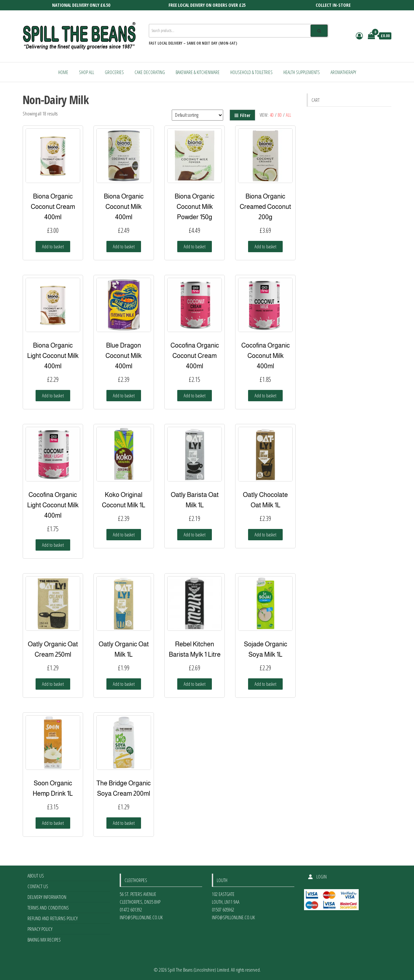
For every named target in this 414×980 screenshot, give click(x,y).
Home (63, 72)
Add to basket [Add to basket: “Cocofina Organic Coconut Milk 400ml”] (265, 395)
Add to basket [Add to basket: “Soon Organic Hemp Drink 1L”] (53, 823)
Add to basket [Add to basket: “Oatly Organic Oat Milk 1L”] (124, 684)
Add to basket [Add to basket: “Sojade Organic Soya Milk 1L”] (265, 684)
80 (280, 115)
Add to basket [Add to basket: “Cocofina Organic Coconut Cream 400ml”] (195, 395)
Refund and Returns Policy (53, 918)
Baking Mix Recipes (44, 940)
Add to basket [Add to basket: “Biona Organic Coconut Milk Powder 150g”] (195, 246)
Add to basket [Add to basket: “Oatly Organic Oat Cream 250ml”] (53, 684)
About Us (36, 876)
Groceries (114, 72)
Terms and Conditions (48, 908)
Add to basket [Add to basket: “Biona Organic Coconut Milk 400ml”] (124, 246)
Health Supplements (302, 72)
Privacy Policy (40, 929)
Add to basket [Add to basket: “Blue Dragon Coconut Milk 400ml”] (124, 395)
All (289, 115)
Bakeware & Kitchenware (198, 72)
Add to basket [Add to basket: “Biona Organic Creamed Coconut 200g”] (265, 246)
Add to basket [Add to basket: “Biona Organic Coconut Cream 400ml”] (53, 246)
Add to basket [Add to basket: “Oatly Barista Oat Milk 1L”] (195, 534)
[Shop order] (197, 115)
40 (272, 115)
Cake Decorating (150, 72)
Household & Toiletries (251, 72)
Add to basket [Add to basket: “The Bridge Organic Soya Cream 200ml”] (124, 823)
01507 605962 (223, 910)
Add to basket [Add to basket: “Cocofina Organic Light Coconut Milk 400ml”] (53, 545)
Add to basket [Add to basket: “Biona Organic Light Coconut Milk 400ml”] (53, 395)
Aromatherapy (343, 72)
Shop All (87, 72)
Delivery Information (47, 897)
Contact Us (38, 886)
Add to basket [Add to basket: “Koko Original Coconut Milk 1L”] (124, 534)
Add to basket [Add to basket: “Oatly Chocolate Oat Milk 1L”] (265, 534)
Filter (242, 115)
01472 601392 (131, 910)
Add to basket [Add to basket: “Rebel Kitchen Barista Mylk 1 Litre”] (195, 684)
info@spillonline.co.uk (141, 917)
